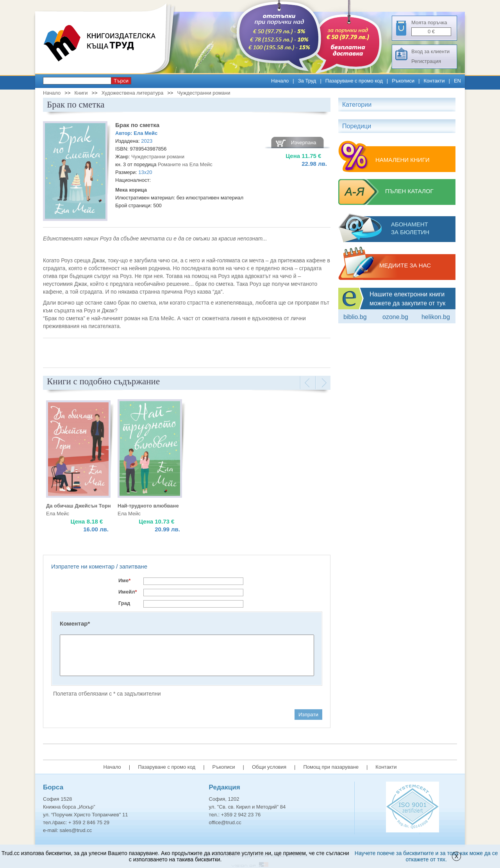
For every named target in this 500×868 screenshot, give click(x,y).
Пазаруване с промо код (354, 81)
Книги (81, 93)
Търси (121, 81)
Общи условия (269, 767)
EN (457, 81)
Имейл (128, 592)
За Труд (307, 81)
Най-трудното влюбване (148, 506)
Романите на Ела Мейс (185, 164)
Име (124, 580)
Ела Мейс (146, 133)
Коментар (75, 623)
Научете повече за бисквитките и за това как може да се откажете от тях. (426, 856)
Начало (280, 81)
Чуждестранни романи (204, 93)
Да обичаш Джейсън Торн (79, 506)
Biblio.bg (355, 317)
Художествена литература (133, 93)
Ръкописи (403, 81)
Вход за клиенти (430, 51)
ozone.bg (395, 317)
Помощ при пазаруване (331, 767)
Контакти (434, 81)
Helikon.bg (436, 317)
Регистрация (426, 61)
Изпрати (308, 715)
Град (124, 603)
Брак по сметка (137, 125)
